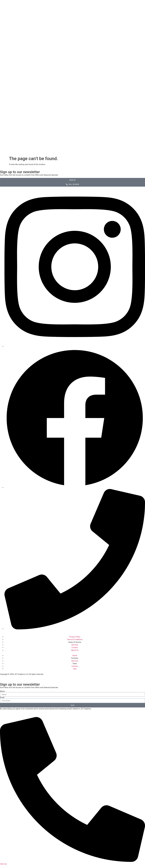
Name (2, 691)
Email (2, 698)
